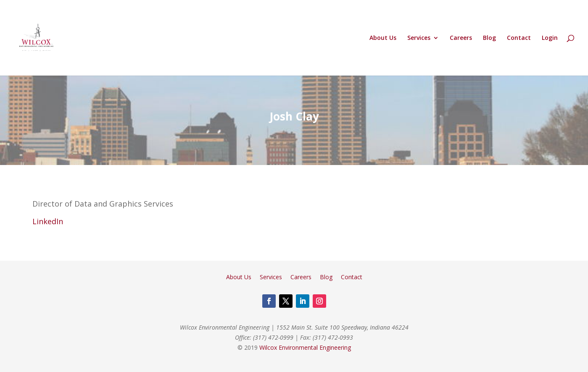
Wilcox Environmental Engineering (305, 347)
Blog (489, 38)
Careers (461, 38)
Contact (519, 38)
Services (419, 38)
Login (550, 38)
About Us (383, 38)
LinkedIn (48, 221)
